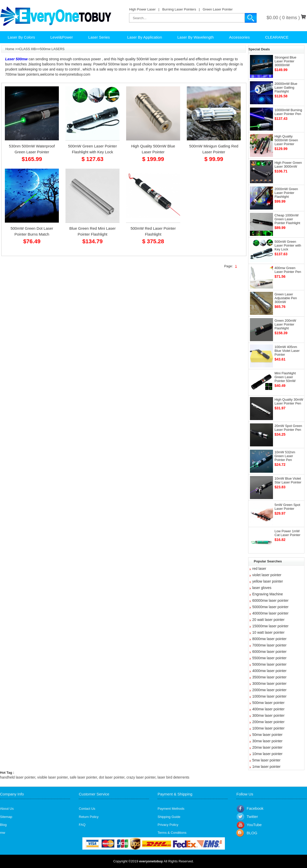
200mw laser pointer (268, 722)
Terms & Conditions (172, 833)
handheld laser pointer (18, 777)
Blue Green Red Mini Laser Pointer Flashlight (92, 231)
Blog (3, 825)
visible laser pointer (53, 777)
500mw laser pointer (268, 703)
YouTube (254, 825)
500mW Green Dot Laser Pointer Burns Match (32, 231)
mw (3, 833)
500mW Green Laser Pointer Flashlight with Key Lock (92, 149)
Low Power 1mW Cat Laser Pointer (287, 533)
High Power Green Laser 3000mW (288, 165)
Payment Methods (171, 809)
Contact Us (87, 809)
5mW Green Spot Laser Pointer (287, 507)
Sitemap (6, 817)
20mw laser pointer (267, 747)
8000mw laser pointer (269, 639)
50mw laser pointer (267, 735)
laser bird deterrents (174, 777)
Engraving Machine (268, 594)
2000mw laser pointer (269, 690)
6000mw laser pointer (269, 652)
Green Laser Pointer (218, 9)
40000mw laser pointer (270, 613)
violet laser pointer (267, 575)
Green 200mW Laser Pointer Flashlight (285, 324)
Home (10, 49)
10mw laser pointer (267, 754)
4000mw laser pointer (269, 671)
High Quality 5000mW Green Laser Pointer (286, 140)
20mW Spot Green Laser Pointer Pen (288, 428)
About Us (7, 809)
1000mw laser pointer (269, 696)
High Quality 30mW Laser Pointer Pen (289, 401)
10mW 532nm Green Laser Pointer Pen (285, 456)
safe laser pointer (83, 777)
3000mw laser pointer (269, 684)
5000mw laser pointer (269, 664)
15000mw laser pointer (270, 626)
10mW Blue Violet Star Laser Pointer (288, 480)
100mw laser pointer (268, 728)
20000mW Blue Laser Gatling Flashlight (286, 88)
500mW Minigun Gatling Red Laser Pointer (214, 149)
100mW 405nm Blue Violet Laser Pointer (287, 351)
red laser (259, 569)
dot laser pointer (112, 777)
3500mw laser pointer (269, 677)
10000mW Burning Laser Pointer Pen (288, 112)
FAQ (82, 825)
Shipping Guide (169, 817)
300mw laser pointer (268, 715)
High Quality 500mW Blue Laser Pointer (153, 149)
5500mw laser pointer (269, 658)
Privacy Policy (168, 825)
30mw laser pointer (267, 741)
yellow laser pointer (268, 581)
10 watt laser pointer (268, 632)
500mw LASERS (52, 49)
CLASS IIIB (27, 49)
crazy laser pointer (141, 777)
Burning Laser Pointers (179, 9)
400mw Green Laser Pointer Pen (288, 270)
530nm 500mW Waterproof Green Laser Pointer (32, 149)
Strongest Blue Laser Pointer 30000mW (285, 61)
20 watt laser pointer (268, 620)
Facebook (255, 808)
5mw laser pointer (266, 760)
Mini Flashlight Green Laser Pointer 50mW (285, 377)
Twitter (252, 817)
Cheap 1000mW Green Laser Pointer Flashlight (287, 219)
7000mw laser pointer (269, 645)
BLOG (252, 833)
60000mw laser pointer (270, 600)
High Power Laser (142, 9)
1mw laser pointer (266, 767)
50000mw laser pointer (270, 607)
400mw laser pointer (268, 709)
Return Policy (89, 817)
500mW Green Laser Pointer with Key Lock (288, 245)
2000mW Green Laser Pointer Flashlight (286, 193)
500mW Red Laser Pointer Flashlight (153, 231)
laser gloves (262, 588)
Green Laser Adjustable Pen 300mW (286, 298)
